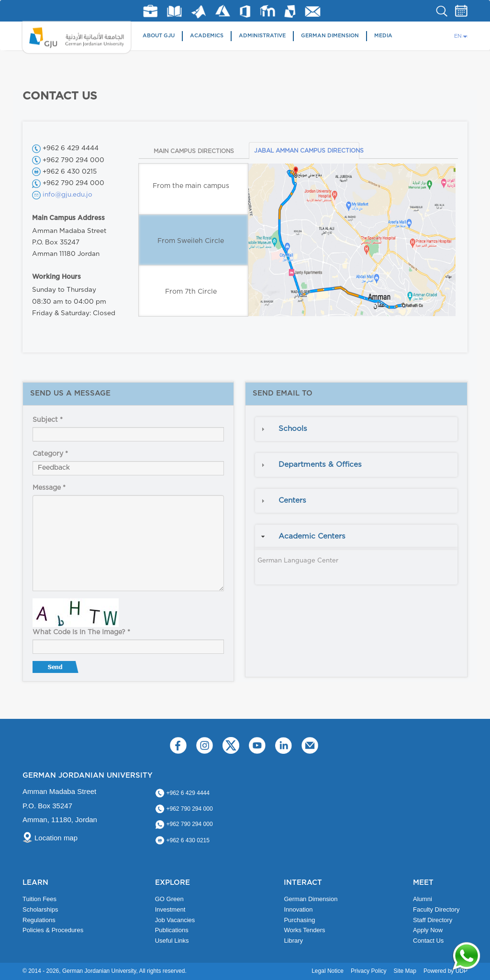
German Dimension (330, 36)
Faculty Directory (436, 909)
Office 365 (245, 11)
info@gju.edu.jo (67, 195)
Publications (172, 930)
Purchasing (299, 920)
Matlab (199, 12)
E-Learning (268, 11)
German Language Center (298, 561)
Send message (56, 669)
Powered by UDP (445, 971)
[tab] (356, 429)
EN (458, 36)
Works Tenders (304, 930)
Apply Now (428, 930)
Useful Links (172, 941)
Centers (292, 501)
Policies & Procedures (53, 930)
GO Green (169, 899)
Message (49, 488)
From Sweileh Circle (191, 241)
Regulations (39, 920)
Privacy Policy (369, 971)
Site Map (405, 971)
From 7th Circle (191, 292)
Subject (48, 420)
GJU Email (313, 11)
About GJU (159, 36)
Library (174, 11)
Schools (293, 429)
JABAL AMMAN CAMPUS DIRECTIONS (307, 151)
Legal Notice (328, 971)
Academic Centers (312, 536)
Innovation (298, 909)
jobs (150, 11)
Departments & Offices (320, 465)
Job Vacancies (175, 920)
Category (50, 454)
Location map (56, 838)
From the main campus (191, 186)
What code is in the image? (81, 632)
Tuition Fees (39, 899)
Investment (170, 909)
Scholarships (40, 909)
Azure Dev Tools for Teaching (223, 11)
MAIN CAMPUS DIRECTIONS (194, 151)
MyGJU (290, 11)
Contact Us (428, 941)
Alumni (423, 899)
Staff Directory (433, 920)
